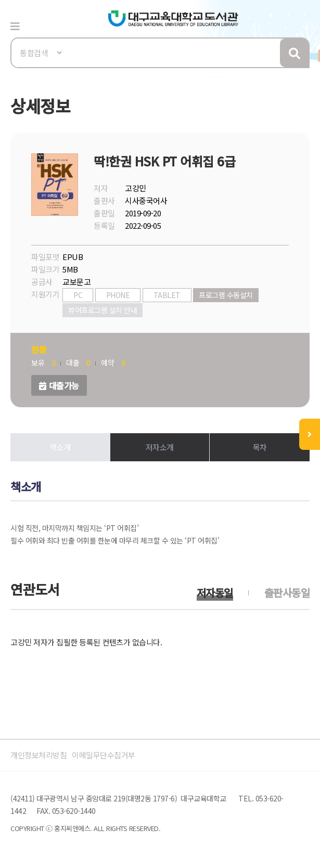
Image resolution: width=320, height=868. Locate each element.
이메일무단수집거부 (104, 755)
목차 (260, 447)
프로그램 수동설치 (226, 295)
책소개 (60, 447)
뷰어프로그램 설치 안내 (103, 310)
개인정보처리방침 (39, 755)
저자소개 (160, 447)
